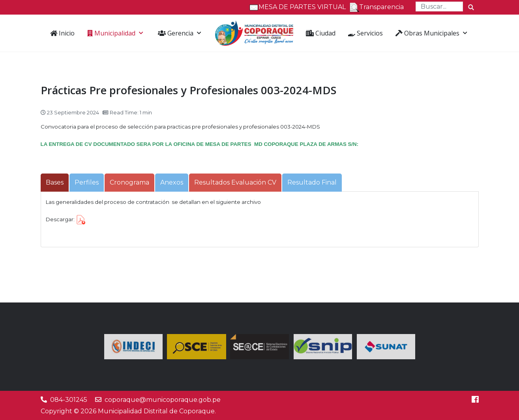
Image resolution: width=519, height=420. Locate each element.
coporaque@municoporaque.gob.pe (163, 400)
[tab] (55, 183)
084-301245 (69, 400)
